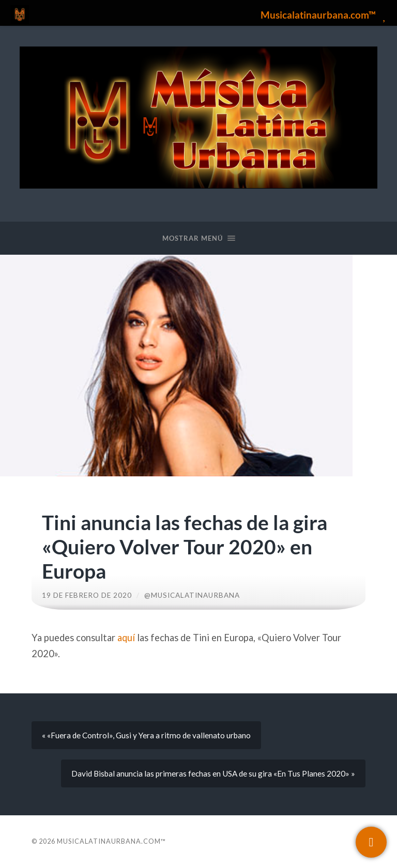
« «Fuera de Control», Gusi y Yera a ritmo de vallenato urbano (146, 735)
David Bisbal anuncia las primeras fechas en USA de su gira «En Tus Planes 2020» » (213, 773)
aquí (126, 638)
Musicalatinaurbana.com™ (111, 841)
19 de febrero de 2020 (87, 595)
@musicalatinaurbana (192, 595)
